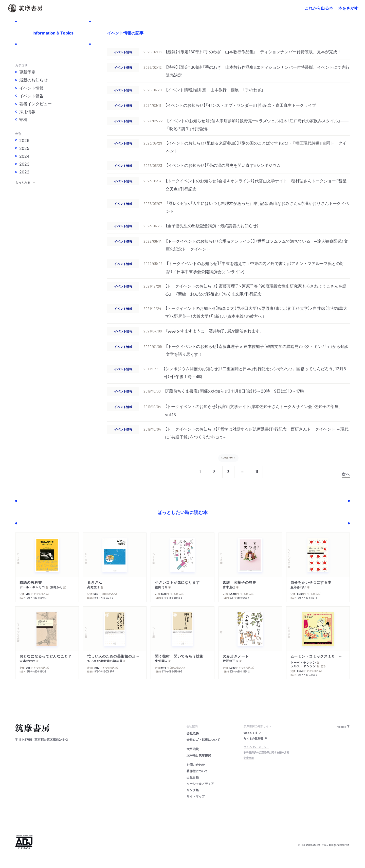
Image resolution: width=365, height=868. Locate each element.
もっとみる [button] (25, 182)
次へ (346, 474)
